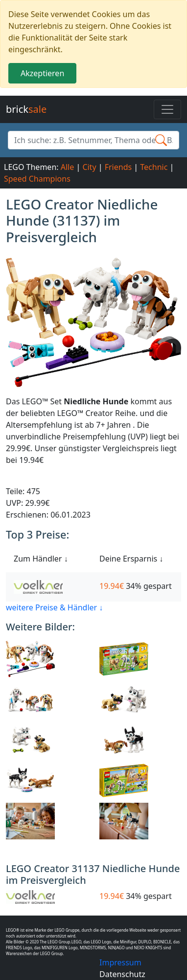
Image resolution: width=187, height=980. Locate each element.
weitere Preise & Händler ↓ (54, 607)
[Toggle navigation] (167, 109)
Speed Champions (37, 179)
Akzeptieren (42, 73)
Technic (154, 167)
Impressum (120, 962)
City (89, 167)
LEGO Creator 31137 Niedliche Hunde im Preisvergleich (93, 874)
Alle (68, 167)
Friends (118, 167)
